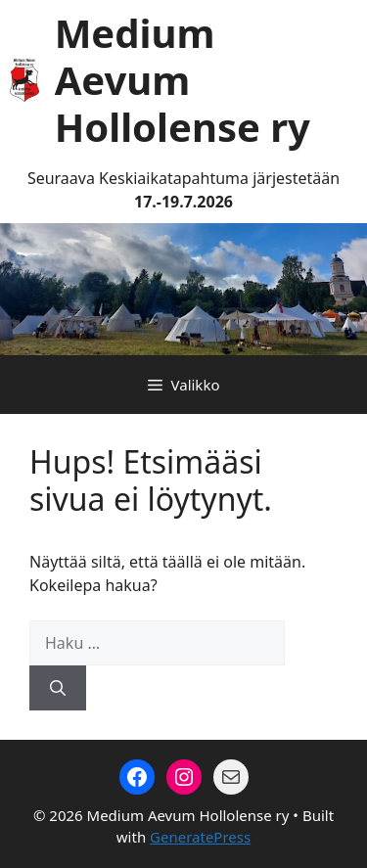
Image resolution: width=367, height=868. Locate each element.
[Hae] (58, 688)
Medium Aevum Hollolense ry (183, 80)
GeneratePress (200, 837)
